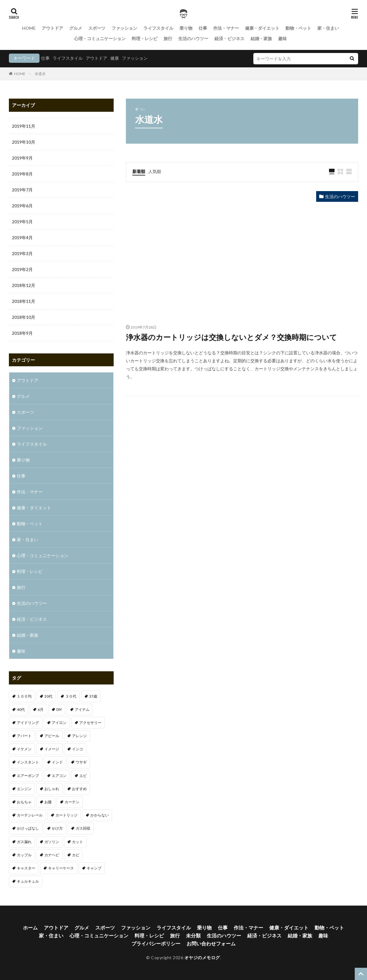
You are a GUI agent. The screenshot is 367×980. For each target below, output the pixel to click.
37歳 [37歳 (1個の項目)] (93, 696)
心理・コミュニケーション (100, 38)
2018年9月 (22, 333)
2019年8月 (22, 174)
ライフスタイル (158, 28)
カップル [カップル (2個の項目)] (24, 855)
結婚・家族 (261, 38)
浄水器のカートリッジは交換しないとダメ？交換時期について (231, 337)
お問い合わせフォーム (211, 943)
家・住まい (328, 28)
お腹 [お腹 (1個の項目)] (48, 802)
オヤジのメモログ (202, 957)
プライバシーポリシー (156, 943)
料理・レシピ (145, 38)
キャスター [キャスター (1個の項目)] (26, 868)
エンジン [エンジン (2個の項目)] (24, 789)
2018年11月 (24, 301)
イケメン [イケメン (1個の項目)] (24, 749)
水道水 (40, 74)
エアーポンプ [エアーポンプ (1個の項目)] (28, 776)
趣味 (282, 38)
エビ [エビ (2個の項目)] (83, 776)
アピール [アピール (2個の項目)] (52, 736)
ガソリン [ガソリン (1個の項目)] (52, 842)
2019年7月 (22, 190)
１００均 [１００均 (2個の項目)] (24, 696)
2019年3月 (22, 253)
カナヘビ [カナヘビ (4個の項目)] (52, 855)
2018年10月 (24, 317)
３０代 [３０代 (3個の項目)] (71, 696)
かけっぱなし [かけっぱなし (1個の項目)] (28, 828)
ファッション (124, 28)
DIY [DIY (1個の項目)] (59, 709)
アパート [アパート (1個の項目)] (24, 736)
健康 (115, 58)
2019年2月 (22, 269)
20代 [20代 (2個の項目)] (48, 696)
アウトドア (52, 28)
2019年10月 (24, 142)
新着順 (139, 171)
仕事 (203, 28)
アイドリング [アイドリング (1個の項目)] (28, 723)
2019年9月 (22, 158)
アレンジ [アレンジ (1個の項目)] (79, 736)
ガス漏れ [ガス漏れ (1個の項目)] (24, 842)
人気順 (155, 171)
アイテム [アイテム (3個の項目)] (82, 709)
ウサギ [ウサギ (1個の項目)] (81, 762)
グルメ (76, 28)
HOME (29, 28)
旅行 (168, 38)
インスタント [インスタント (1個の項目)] (28, 762)
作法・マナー (226, 28)
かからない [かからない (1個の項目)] (100, 815)
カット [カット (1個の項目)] (78, 842)
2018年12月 (24, 285)
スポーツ (97, 28)
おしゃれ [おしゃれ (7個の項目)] (52, 789)
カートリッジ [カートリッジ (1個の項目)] (66, 815)
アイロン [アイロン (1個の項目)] (59, 723)
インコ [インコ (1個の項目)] (78, 749)
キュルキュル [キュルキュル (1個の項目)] (28, 881)
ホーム (30, 927)
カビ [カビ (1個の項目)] (76, 855)
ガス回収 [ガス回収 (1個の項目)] (83, 828)
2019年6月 (22, 206)
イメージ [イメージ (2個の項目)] (52, 749)
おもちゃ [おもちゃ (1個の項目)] (24, 802)
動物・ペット (298, 28)
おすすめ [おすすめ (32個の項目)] (79, 789)
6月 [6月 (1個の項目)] (41, 709)
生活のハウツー (193, 38)
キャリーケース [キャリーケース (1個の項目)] (61, 868)
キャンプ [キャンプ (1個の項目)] (94, 868)
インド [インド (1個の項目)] (57, 762)
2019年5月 (22, 222)
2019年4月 (22, 237)
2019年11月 (24, 126)
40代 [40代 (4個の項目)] (21, 709)
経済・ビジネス (229, 38)
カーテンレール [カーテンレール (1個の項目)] (30, 815)
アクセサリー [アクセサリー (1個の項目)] (90, 723)
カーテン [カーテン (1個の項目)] (72, 802)
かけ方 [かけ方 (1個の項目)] (57, 828)
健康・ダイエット (262, 28)
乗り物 (186, 28)
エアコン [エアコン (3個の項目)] (59, 776)
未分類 (193, 935)
